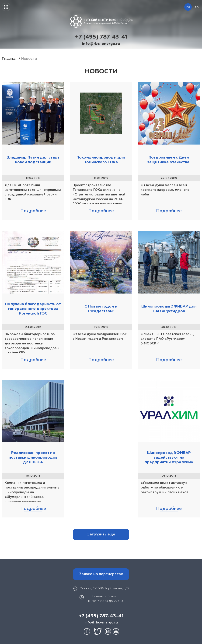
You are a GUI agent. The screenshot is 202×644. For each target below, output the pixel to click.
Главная (10, 59)
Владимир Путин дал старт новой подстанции (33, 160)
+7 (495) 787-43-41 (101, 37)
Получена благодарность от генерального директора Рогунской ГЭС (33, 309)
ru (188, 7)
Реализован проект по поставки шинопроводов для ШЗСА (33, 458)
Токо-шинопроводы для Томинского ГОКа (101, 160)
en (197, 7)
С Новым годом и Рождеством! (101, 309)
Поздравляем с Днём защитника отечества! (169, 160)
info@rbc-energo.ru (101, 44)
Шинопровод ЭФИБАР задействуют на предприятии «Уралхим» (169, 458)
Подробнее (33, 211)
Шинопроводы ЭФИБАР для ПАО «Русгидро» (169, 309)
